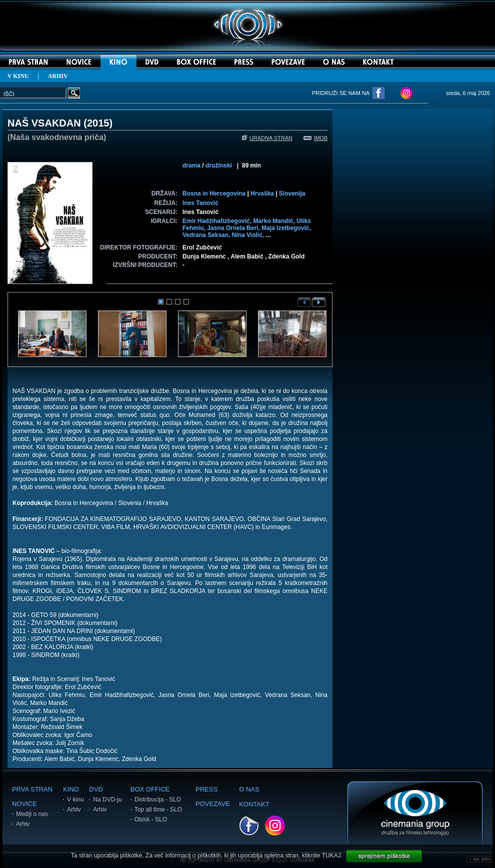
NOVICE (24, 804)
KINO (71, 789)
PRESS (206, 789)
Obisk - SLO (151, 819)
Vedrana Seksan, (207, 235)
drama (191, 165)
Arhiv (23, 824)
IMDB (316, 138)
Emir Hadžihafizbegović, (218, 221)
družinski (219, 165)
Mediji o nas (32, 814)
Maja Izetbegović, (286, 228)
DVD (96, 789)
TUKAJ (331, 855)
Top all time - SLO (158, 809)
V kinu (75, 799)
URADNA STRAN (267, 138)
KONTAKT (254, 804)
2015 (98, 123)
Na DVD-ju (107, 799)
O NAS (249, 789)
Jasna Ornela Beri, (234, 228)
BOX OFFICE (150, 789)
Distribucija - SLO (158, 799)
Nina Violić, (249, 235)
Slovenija (292, 193)
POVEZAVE (213, 804)
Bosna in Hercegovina (214, 193)
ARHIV (58, 76)
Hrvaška (262, 193)
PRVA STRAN (32, 789)
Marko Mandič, (275, 221)
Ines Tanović (200, 203)
